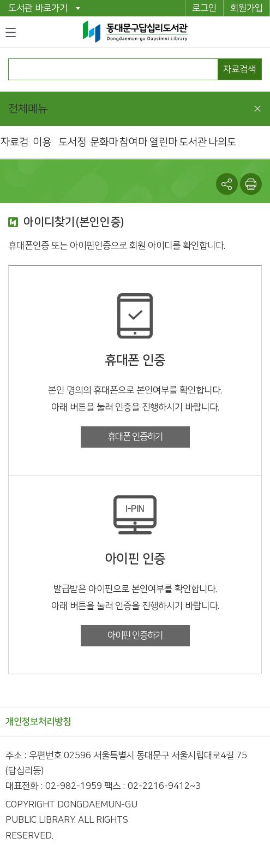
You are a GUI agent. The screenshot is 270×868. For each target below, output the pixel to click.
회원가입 (247, 8)
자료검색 (239, 69)
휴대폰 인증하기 (135, 437)
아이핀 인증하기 (135, 635)
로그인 (204, 8)
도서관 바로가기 (38, 8)
